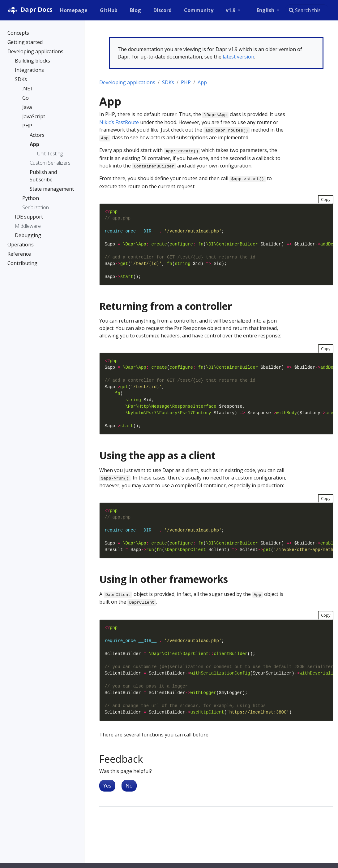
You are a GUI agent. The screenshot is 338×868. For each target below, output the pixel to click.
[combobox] (307, 10)
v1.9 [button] (231, 10)
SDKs (168, 82)
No (129, 786)
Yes (107, 786)
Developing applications (127, 82)
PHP (186, 82)
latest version (238, 57)
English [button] (266, 10)
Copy (326, 199)
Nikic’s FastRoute (119, 122)
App (202, 82)
